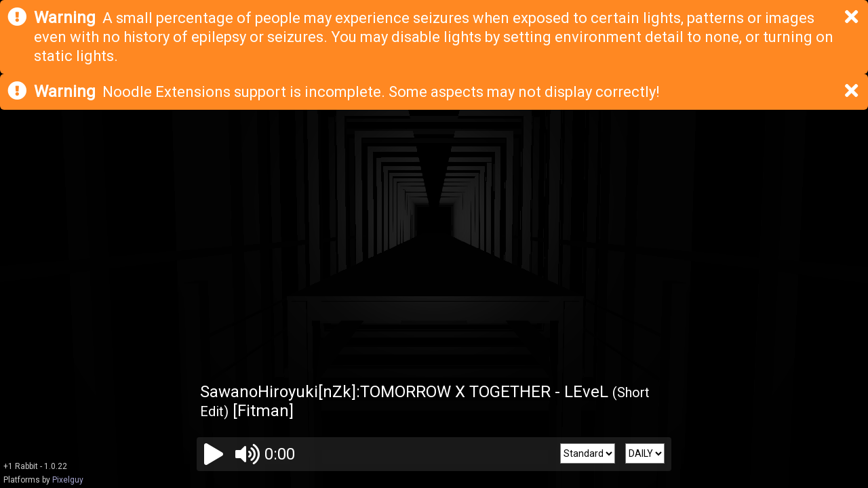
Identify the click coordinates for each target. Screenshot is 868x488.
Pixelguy (68, 480)
